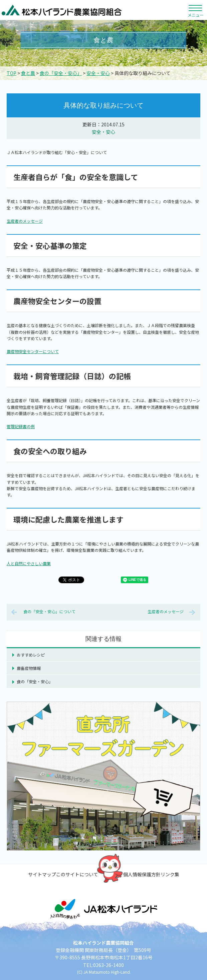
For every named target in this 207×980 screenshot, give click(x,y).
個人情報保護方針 (142, 874)
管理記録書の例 (21, 426)
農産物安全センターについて (33, 351)
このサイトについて (77, 874)
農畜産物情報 (29, 668)
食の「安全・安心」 (61, 73)
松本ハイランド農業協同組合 (62, 10)
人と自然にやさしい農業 (29, 563)
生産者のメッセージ (25, 221)
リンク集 (170, 874)
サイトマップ (42, 874)
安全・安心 (98, 73)
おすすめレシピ (31, 655)
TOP (12, 73)
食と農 (28, 73)
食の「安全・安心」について (49, 611)
